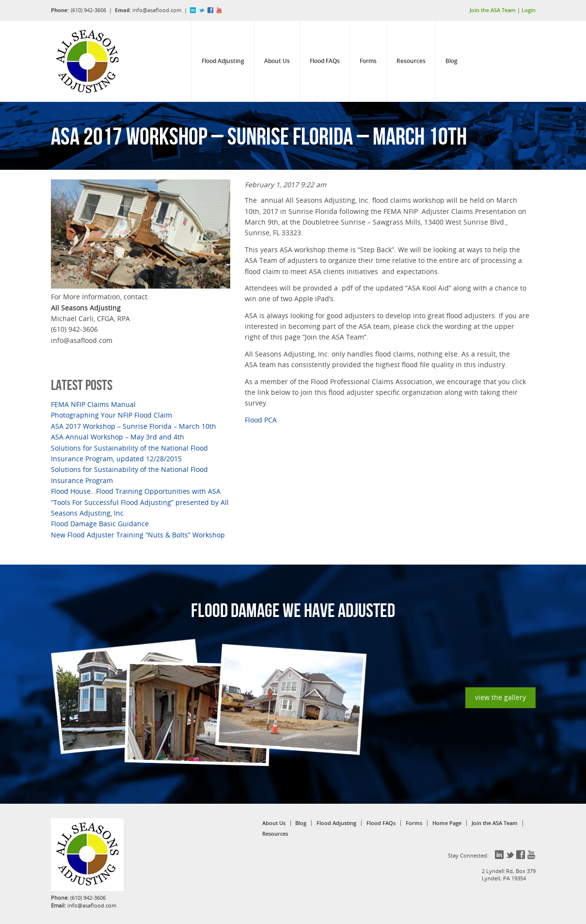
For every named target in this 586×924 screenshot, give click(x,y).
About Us (277, 61)
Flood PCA (261, 420)
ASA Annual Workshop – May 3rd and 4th (118, 437)
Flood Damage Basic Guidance (100, 524)
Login (529, 10)
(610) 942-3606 (88, 10)
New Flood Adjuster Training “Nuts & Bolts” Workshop (138, 535)
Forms (368, 61)
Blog (451, 61)
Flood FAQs (325, 61)
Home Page (447, 823)
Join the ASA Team (493, 10)
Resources (411, 61)
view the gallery (500, 697)
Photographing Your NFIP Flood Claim (111, 415)
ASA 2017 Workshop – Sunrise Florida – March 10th (134, 426)
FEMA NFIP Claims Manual (93, 404)
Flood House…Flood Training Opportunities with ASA (136, 491)
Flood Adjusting (223, 61)
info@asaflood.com (157, 10)
